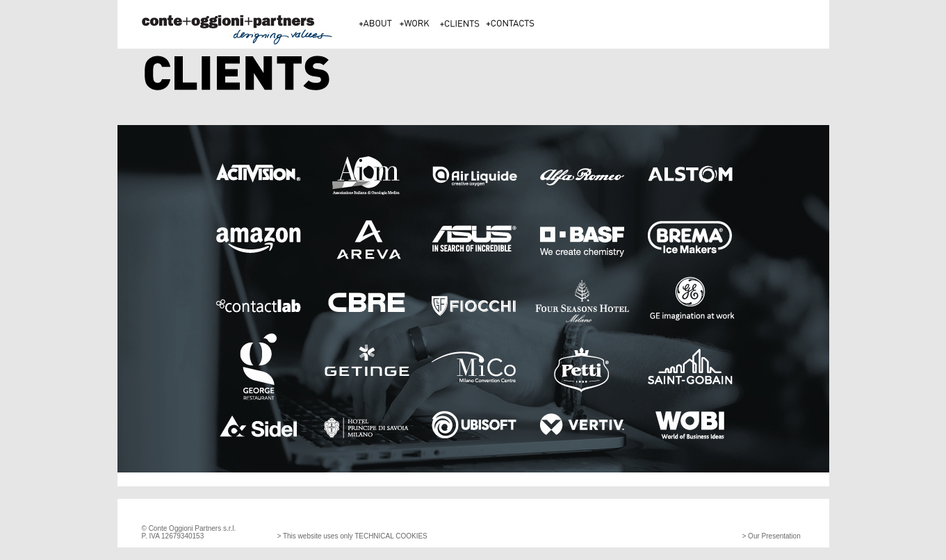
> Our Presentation (772, 536)
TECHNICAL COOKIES (390, 536)
